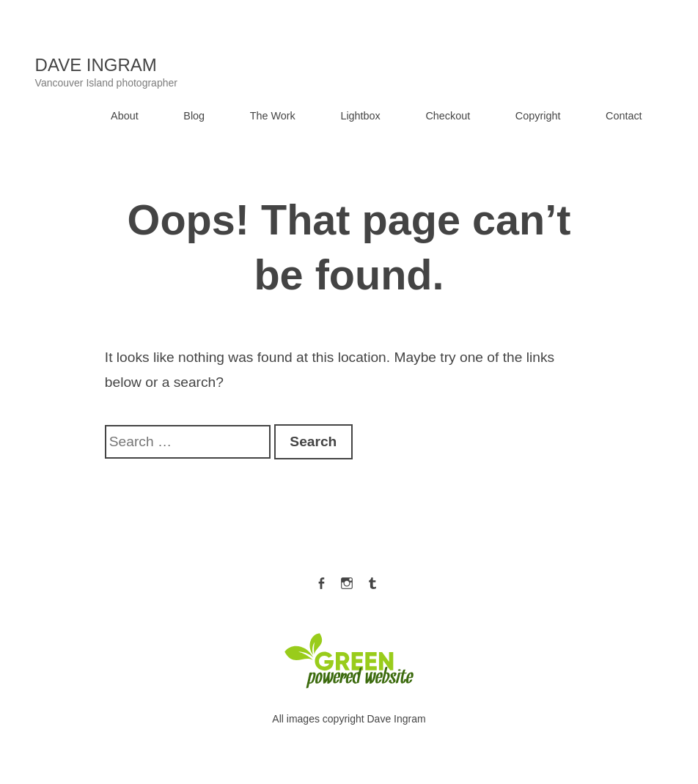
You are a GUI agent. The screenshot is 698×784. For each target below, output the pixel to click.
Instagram (347, 580)
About (125, 116)
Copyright (538, 116)
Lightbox (360, 116)
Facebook (321, 580)
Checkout (448, 116)
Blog (194, 116)
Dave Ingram (96, 65)
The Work (273, 116)
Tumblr (372, 580)
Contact (624, 116)
